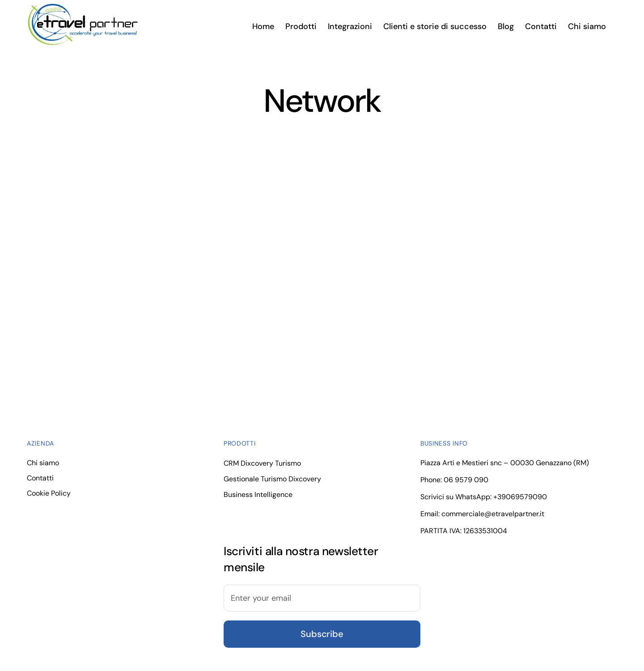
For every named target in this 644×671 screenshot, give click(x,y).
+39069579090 (520, 497)
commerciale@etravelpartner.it (493, 514)
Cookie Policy (49, 493)
